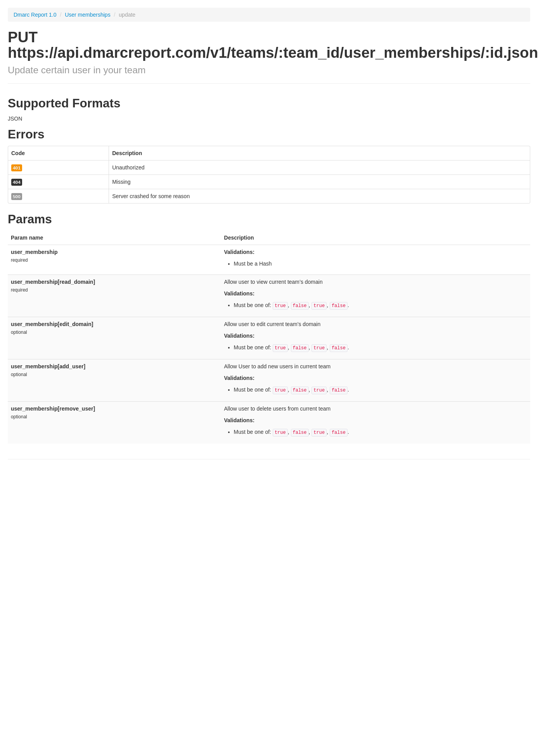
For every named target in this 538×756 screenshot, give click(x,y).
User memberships (88, 15)
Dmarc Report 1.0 (35, 15)
